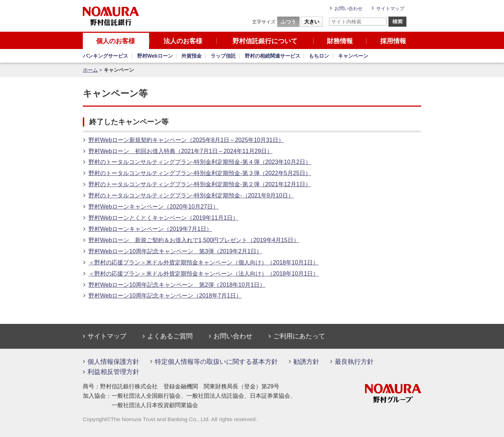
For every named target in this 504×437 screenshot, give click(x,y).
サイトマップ (390, 8)
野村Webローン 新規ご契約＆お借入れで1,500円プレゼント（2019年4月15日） (194, 240)
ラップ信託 (223, 56)
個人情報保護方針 (113, 362)
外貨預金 (192, 56)
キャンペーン (353, 56)
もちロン (319, 56)
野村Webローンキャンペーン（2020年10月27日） (154, 206)
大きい (312, 22)
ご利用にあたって (299, 336)
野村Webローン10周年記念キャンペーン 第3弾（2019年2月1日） (175, 251)
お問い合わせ (348, 8)
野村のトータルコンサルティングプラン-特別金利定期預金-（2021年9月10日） (191, 195)
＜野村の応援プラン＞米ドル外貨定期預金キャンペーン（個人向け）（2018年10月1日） (204, 262)
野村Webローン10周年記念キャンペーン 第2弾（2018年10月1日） (177, 285)
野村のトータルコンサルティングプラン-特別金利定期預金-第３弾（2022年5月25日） (200, 173)
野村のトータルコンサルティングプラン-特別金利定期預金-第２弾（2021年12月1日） (200, 184)
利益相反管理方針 (113, 372)
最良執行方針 (354, 362)
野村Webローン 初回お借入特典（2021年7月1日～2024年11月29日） (181, 151)
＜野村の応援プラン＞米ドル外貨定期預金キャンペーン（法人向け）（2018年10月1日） (204, 273)
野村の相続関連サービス (273, 56)
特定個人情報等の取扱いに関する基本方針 (216, 362)
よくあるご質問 (170, 336)
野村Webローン (155, 56)
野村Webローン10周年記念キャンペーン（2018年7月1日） (165, 295)
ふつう (288, 22)
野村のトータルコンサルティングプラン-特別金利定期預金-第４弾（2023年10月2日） (200, 162)
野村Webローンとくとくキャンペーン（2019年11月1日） (163, 218)
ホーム (90, 70)
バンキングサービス (105, 56)
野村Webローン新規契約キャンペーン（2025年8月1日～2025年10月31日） (186, 140)
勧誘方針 (306, 362)
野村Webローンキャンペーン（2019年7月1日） (150, 229)
